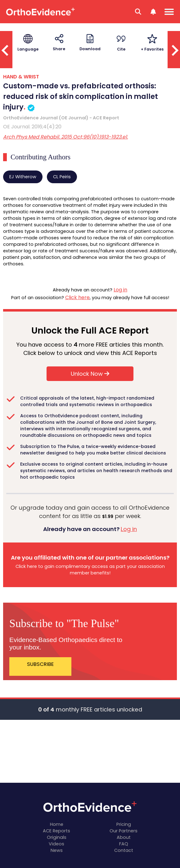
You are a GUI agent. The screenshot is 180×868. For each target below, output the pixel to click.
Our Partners (124, 831)
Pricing (124, 824)
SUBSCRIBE (40, 664)
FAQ (124, 844)
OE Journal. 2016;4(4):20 (32, 127)
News (57, 850)
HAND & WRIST (21, 77)
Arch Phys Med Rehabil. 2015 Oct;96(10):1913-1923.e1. (65, 137)
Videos (56, 844)
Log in (120, 290)
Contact (124, 850)
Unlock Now (90, 374)
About (124, 837)
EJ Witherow (23, 177)
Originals (57, 837)
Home (57, 824)
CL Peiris (62, 177)
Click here (77, 297)
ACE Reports (56, 831)
